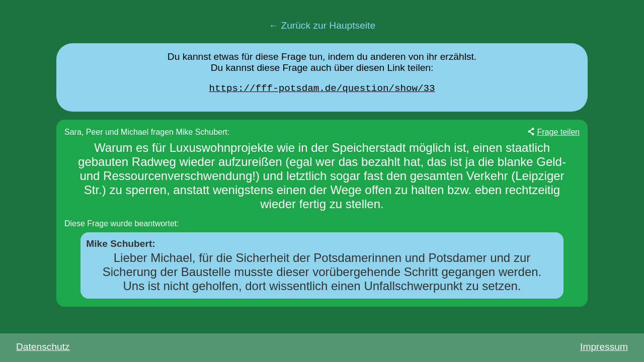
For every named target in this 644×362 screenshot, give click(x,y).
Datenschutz (43, 347)
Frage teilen (559, 134)
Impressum (604, 347)
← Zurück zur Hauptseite (322, 25)
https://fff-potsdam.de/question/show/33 (322, 90)
